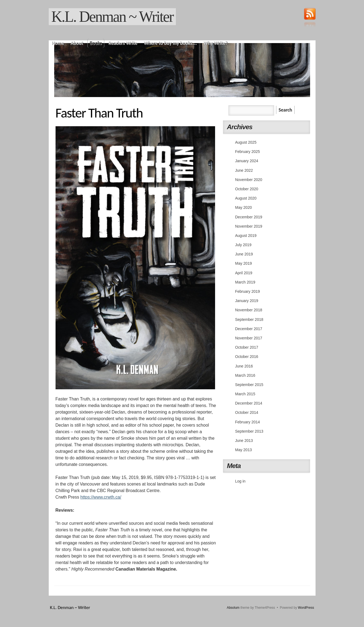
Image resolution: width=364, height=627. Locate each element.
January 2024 (247, 161)
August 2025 (246, 142)
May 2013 (244, 450)
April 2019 (244, 273)
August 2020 (246, 198)
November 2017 (249, 338)
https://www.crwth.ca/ (101, 497)
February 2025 (248, 152)
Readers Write (123, 43)
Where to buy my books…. (170, 43)
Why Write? (216, 43)
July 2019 (243, 245)
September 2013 (249, 431)
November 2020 (249, 180)
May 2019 (244, 263)
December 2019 (249, 217)
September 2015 (249, 385)
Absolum (233, 608)
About (77, 43)
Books (96, 43)
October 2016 (247, 357)
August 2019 (246, 236)
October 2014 (247, 412)
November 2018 (249, 310)
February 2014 (248, 422)
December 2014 (249, 403)
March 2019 (245, 282)
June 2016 (244, 366)
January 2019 (247, 301)
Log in (240, 481)
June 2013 (244, 441)
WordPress (306, 608)
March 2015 (245, 394)
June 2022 (244, 170)
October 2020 (247, 189)
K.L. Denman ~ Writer (112, 17)
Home (58, 43)
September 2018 (249, 319)
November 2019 (249, 226)
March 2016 (245, 375)
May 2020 (244, 207)
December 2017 (249, 329)
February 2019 (248, 291)
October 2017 (247, 347)
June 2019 (244, 254)
